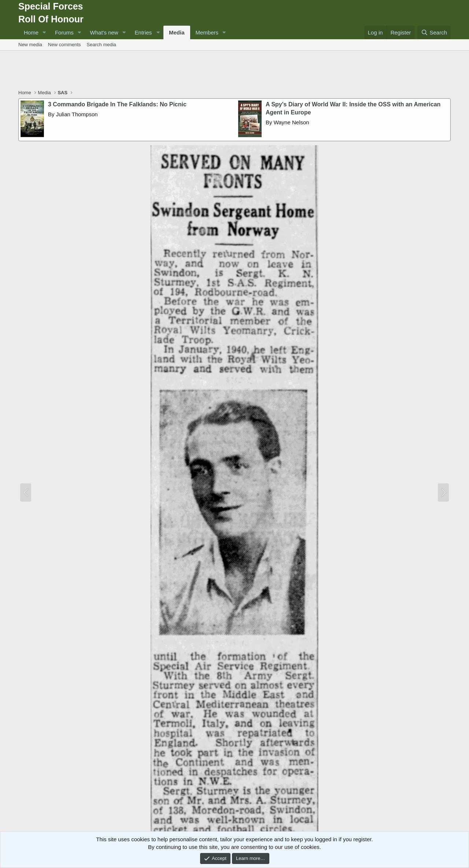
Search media (101, 45)
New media (30, 45)
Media (177, 32)
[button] (44, 32)
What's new (104, 32)
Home (31, 32)
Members (207, 32)
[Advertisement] (234, 71)
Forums (64, 32)
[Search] (434, 32)
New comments (64, 45)
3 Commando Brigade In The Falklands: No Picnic (117, 104)
